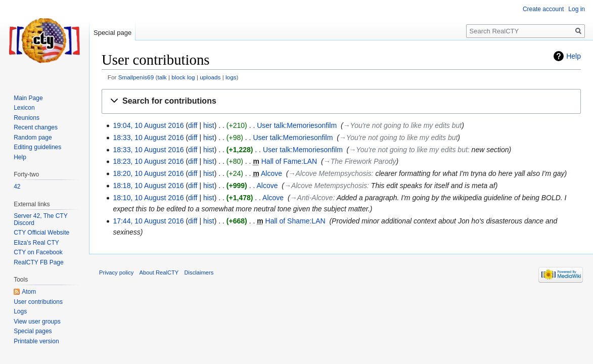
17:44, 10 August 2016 (148, 221)
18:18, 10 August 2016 (148, 186)
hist (209, 125)
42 (17, 187)
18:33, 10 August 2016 (148, 138)
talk (162, 77)
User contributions (38, 302)
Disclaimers (199, 272)
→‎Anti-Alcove (312, 198)
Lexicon (24, 108)
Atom (29, 292)
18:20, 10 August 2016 (148, 173)
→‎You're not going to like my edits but (403, 125)
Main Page (28, 98)
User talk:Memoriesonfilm (297, 125)
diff (193, 125)
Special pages (33, 331)
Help (574, 56)
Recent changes (36, 127)
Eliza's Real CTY (36, 243)
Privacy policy (116, 272)
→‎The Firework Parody (360, 161)
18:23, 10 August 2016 (148, 161)
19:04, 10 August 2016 (148, 125)
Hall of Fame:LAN (289, 161)
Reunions (27, 118)
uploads (210, 77)
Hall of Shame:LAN (295, 221)
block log (183, 77)
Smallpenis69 (136, 77)
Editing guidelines (37, 147)
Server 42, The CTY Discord (40, 219)
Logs (20, 311)
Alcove (271, 173)
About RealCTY (159, 272)
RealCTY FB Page (39, 262)
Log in (577, 9)
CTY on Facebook (38, 252)
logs (231, 77)
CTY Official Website (41, 233)
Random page (33, 138)
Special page (112, 33)
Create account (543, 9)
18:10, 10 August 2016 (148, 198)
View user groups (37, 322)
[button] (341, 101)
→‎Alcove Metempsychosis (330, 173)
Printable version (36, 341)
